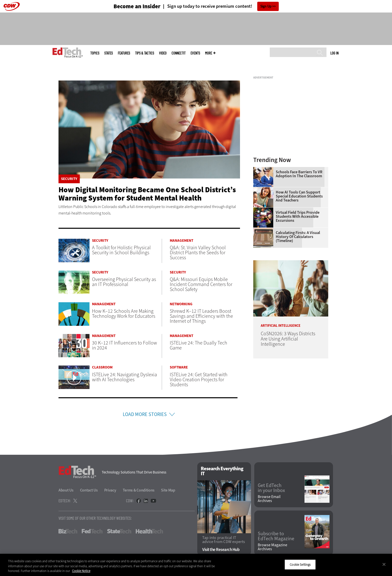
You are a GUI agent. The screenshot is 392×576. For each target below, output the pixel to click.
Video (163, 53)
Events (195, 53)
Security (69, 179)
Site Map (168, 490)
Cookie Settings (300, 564)
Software (179, 367)
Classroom (102, 367)
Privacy (110, 490)
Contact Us (89, 490)
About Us (66, 490)
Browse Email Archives (269, 499)
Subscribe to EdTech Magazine (276, 536)
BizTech (68, 531)
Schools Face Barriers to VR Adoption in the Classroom (299, 174)
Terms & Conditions (139, 490)
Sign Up (266, 6)
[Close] (384, 564)
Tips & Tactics (144, 53)
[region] (196, 565)
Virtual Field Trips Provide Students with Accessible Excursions (298, 216)
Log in (334, 53)
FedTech (92, 531)
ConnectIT (178, 53)
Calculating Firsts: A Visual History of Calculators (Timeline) (298, 237)
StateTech (119, 531)
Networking (181, 304)
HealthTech (149, 531)
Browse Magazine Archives (272, 547)
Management (181, 241)
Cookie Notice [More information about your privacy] (81, 571)
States (108, 53)
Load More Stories (145, 414)
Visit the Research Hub (221, 550)
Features (124, 53)
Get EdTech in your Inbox (271, 488)
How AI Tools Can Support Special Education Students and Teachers (299, 196)
